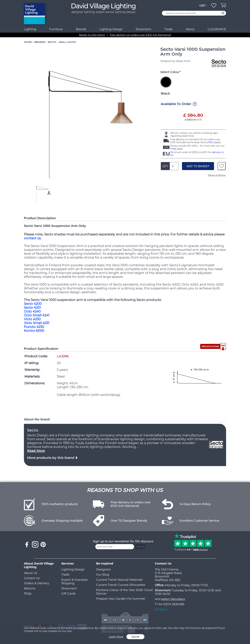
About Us (31, 573)
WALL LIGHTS (67, 42)
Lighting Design (73, 569)
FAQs (173, 149)
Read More (36, 451)
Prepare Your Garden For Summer (121, 599)
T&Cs (211, 142)
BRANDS (40, 42)
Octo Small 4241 (37, 315)
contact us (32, 238)
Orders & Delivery (37, 583)
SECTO (52, 42)
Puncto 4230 (34, 327)
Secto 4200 (33, 304)
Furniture (56, 29)
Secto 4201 (32, 308)
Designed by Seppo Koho (175, 61)
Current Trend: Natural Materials (119, 580)
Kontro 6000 (34, 331)
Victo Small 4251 (37, 323)
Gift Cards (68, 594)
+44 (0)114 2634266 (171, 604)
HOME (28, 42)
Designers (103, 569)
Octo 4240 (32, 311)
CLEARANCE (217, 29)
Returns (30, 588)
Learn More (116, 637)
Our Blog (103, 575)
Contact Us (32, 578)
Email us (161, 609)
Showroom (143, 29)
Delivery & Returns (217, 175)
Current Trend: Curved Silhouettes (121, 585)
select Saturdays (173, 599)
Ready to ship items (92, 35)
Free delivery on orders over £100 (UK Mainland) (140, 35)
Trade (65, 575)
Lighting (30, 29)
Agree (135, 637)
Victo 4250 (32, 319)
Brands (81, 29)
